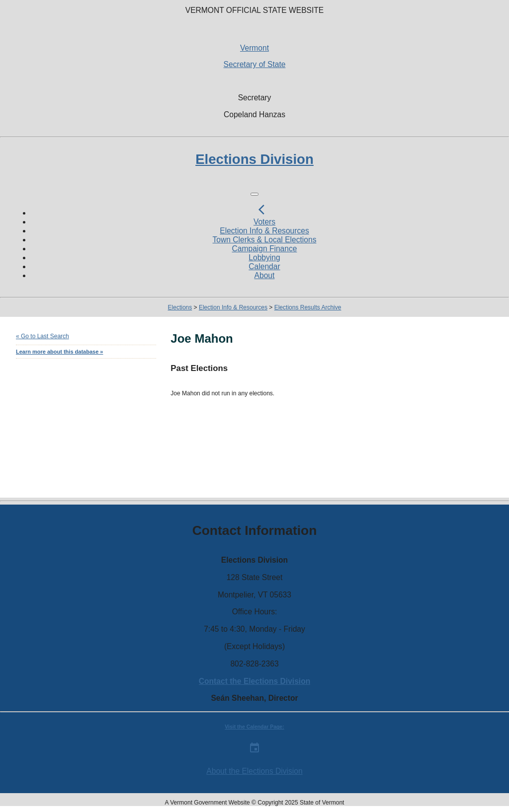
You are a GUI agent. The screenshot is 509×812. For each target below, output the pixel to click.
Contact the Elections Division (254, 681)
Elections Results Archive (308, 307)
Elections (180, 307)
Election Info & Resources (264, 231)
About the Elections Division (254, 771)
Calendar (264, 266)
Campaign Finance (265, 249)
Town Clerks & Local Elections (265, 240)
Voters (264, 222)
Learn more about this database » (59, 352)
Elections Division (254, 159)
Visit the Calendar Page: (254, 727)
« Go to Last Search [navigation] (42, 336)
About (265, 275)
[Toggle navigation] (254, 194)
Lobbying (264, 258)
